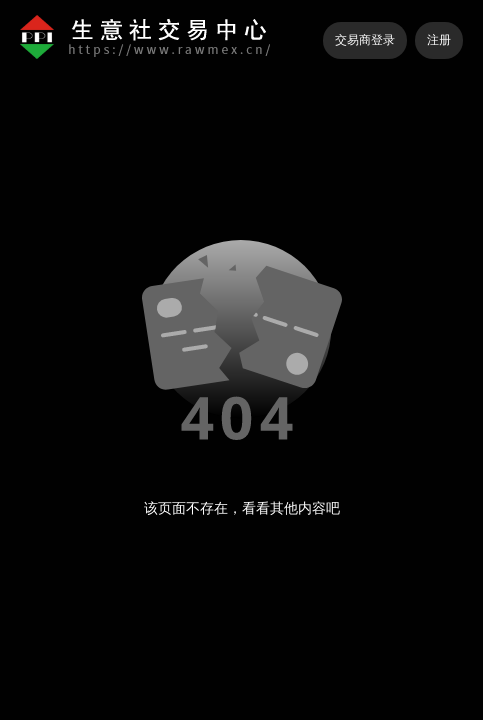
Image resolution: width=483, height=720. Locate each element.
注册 (439, 40)
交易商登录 (365, 40)
